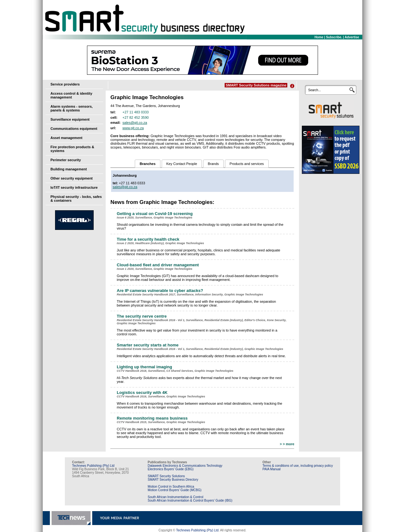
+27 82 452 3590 (136, 117)
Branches (147, 164)
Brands (213, 164)
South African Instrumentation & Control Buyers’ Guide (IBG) (190, 500)
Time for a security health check (148, 239)
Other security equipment (72, 178)
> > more (287, 444)
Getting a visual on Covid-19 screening (155, 214)
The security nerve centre (142, 316)
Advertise (352, 37)
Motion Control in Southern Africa (171, 487)
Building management (69, 169)
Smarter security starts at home (148, 345)
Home (319, 37)
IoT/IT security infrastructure (74, 187)
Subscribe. (334, 37)
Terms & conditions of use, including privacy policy (298, 466)
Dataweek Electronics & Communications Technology (185, 466)
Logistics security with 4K (142, 393)
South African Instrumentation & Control (176, 497)
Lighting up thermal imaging (144, 367)
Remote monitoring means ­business (152, 418)
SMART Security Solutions (166, 476)
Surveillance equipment (70, 119)
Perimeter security (66, 160)
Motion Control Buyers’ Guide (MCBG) (175, 490)
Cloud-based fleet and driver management (158, 265)
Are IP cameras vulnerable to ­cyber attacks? (160, 291)
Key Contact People (182, 164)
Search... (315, 90)
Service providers (65, 84)
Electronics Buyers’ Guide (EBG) (171, 469)
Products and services (247, 164)
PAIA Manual (272, 469)
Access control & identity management (72, 95)
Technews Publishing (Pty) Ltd (93, 466)
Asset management (67, 138)
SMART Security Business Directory (173, 480)
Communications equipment (74, 129)
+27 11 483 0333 (136, 112)
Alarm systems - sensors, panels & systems (72, 108)
